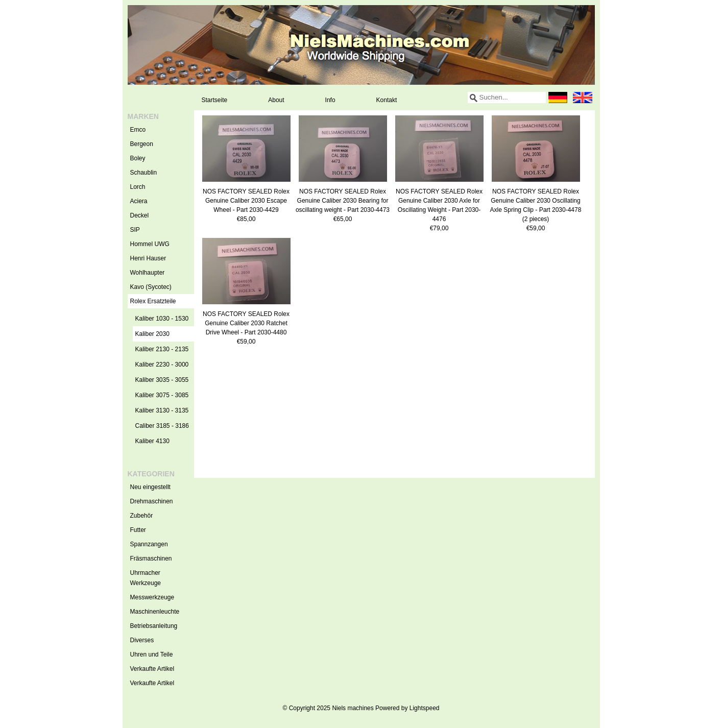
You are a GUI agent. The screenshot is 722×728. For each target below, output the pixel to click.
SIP (135, 230)
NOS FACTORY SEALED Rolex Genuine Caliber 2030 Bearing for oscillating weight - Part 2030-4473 (343, 201)
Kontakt (387, 100)
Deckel (140, 215)
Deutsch (558, 98)
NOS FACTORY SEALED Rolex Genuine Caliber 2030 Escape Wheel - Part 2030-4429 (246, 201)
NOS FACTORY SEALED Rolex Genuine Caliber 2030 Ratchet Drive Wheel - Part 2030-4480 (246, 323)
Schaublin (144, 173)
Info (330, 100)
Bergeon (142, 144)
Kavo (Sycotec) (151, 287)
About (276, 100)
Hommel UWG (150, 244)
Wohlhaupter (148, 273)
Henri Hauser (148, 258)
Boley (138, 158)
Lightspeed (425, 708)
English (583, 98)
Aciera (139, 201)
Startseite (215, 100)
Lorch (138, 187)
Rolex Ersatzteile (162, 301)
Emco (138, 130)
